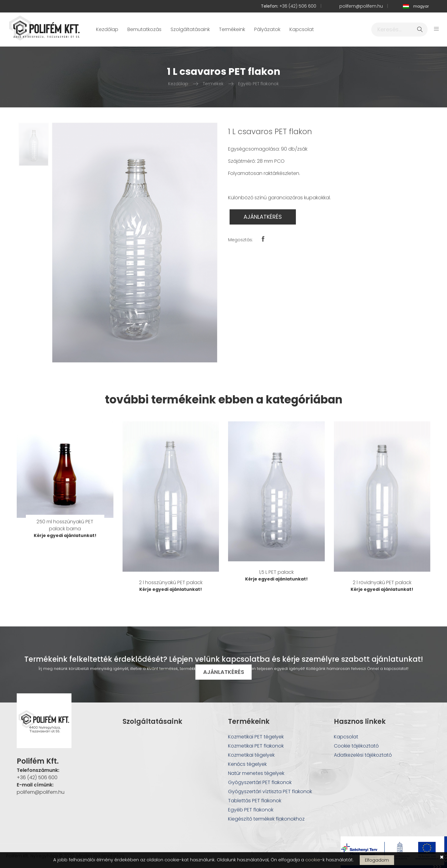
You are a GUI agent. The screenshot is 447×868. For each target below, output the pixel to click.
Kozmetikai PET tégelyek (256, 737)
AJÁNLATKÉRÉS (263, 217)
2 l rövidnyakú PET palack (382, 582)
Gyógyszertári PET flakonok (260, 782)
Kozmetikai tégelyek (251, 755)
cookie (313, 860)
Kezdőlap (107, 29)
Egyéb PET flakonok (258, 84)
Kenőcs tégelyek (247, 764)
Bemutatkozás (144, 29)
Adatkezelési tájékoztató (363, 755)
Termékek (213, 84)
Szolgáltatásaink (190, 29)
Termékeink (232, 29)
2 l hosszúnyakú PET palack (171, 582)
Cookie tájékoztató (356, 746)
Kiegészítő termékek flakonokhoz (266, 819)
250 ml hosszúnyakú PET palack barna (65, 525)
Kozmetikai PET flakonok (256, 746)
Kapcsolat (302, 29)
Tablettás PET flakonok (255, 801)
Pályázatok (267, 29)
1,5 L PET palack (276, 572)
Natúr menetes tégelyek (256, 773)
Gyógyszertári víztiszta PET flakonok (270, 791)
